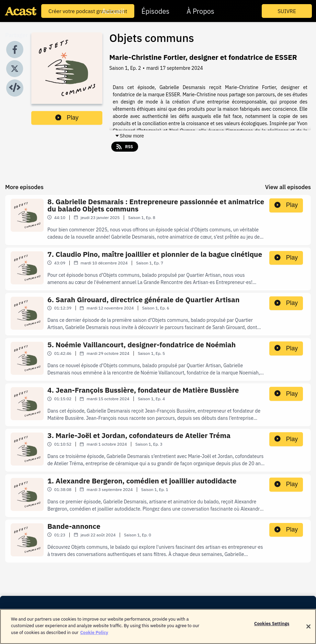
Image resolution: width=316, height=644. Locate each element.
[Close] (308, 631)
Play (67, 118)
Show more (129, 136)
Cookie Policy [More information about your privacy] (94, 637)
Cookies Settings (272, 628)
